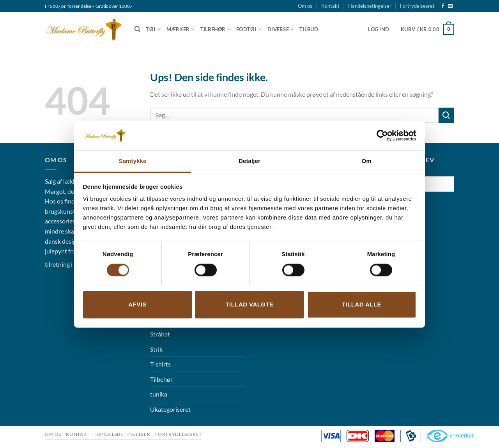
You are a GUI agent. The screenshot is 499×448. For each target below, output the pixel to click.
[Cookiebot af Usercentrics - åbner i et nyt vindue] (382, 135)
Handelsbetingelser (370, 6)
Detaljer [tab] (249, 161)
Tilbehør (216, 29)
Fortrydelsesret (417, 6)
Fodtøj (249, 29)
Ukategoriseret (170, 409)
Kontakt (330, 6)
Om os (305, 6)
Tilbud (309, 29)
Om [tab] (366, 161)
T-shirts (160, 364)
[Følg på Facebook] (443, 6)
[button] (379, 29)
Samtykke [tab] (133, 161)
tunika (159, 394)
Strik (156, 349)
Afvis (137, 305)
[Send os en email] (450, 6)
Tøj (153, 29)
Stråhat (160, 334)
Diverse (281, 29)
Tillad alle (362, 305)
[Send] (446, 115)
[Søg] (137, 29)
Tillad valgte (249, 305)
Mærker (181, 29)
